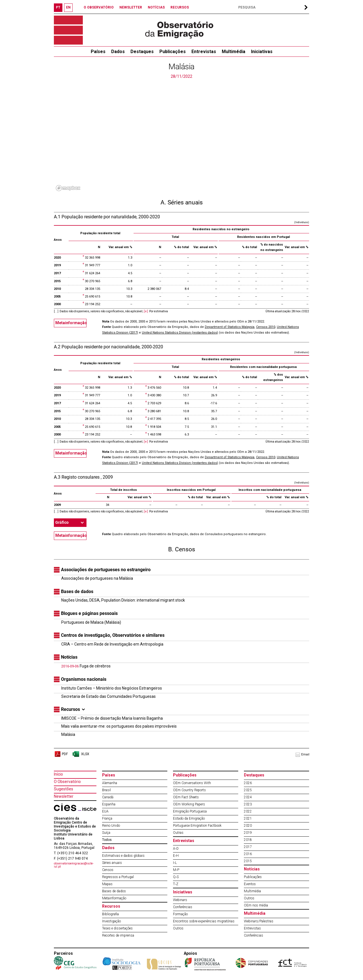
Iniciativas (262, 52)
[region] (181, 136)
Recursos (111, 906)
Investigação (111, 921)
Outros (178, 928)
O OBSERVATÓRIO (99, 7)
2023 (248, 804)
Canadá (108, 797)
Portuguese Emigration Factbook (197, 826)
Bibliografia (110, 914)
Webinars (180, 900)
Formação (180, 914)
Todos (107, 840)
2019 (248, 833)
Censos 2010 (266, 327)
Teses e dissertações (117, 928)
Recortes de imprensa (118, 935)
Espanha (109, 804)
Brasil (106, 790)
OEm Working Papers (189, 804)
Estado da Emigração (189, 818)
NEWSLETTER (131, 7)
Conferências (183, 907)
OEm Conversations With (192, 783)
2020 (248, 826)
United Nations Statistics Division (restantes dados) (180, 333)
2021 (248, 818)
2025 (248, 790)
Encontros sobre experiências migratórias (204, 921)
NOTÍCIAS (156, 7)
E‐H (176, 856)
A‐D (176, 849)
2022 (248, 811)
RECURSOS (180, 7)
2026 (248, 783)
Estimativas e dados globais (123, 856)
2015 (248, 861)
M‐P (176, 870)
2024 (248, 797)
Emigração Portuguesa (190, 811)
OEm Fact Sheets (186, 797)
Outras (178, 833)
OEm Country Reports (189, 790)
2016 (248, 854)
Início (58, 774)
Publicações (173, 52)
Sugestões (64, 789)
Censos (108, 870)
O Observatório (67, 782)
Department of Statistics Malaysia (230, 327)
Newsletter (64, 796)
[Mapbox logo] (68, 188)
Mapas (107, 884)
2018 (248, 840)
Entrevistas (204, 52)
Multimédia (234, 52)
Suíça (106, 833)
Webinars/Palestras (259, 921)
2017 (248, 847)
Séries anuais (112, 863)
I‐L (175, 863)
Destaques (142, 52)
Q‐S (176, 877)
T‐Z (176, 884)
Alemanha (110, 783)
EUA (105, 811)
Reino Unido (111, 826)
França (107, 818)
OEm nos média (256, 905)
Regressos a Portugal (118, 877)
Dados (118, 52)
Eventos (250, 884)
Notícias (252, 869)
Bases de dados (114, 891)
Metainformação (71, 323)
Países (109, 775)
